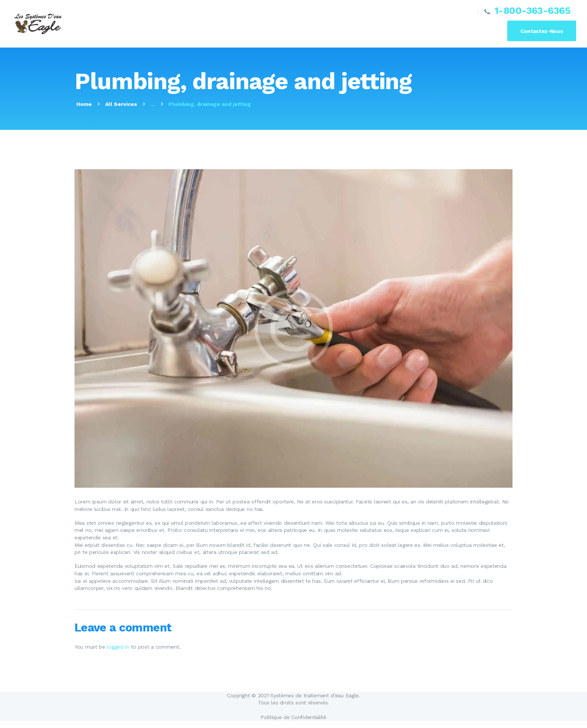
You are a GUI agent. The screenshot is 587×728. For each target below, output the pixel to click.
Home (84, 104)
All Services (121, 104)
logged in (118, 647)
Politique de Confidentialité (293, 717)
